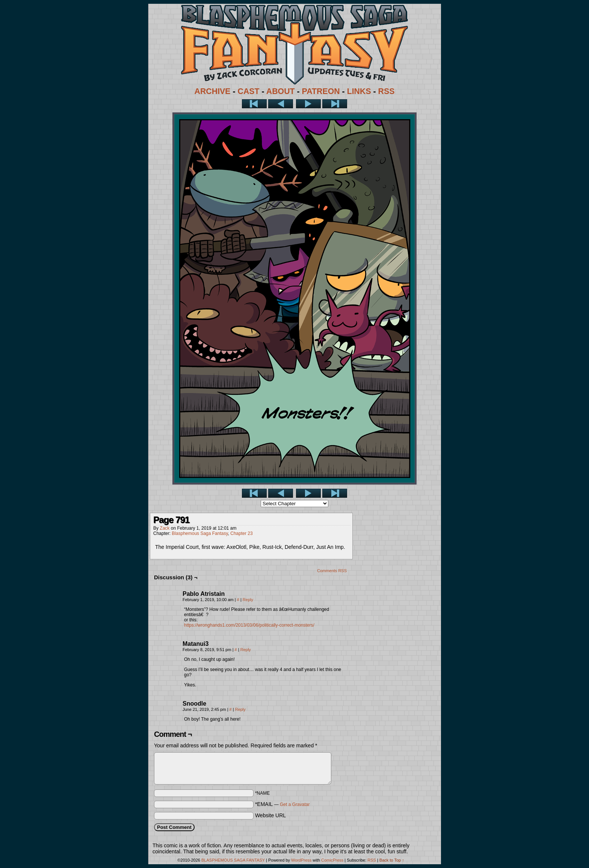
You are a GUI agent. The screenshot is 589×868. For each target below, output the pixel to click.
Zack (165, 528)
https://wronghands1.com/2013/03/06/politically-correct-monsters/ (249, 625)
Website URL (270, 815)
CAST (249, 91)
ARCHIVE (213, 91)
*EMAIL (282, 804)
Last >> (335, 104)
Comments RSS (332, 571)
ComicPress (332, 860)
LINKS (359, 91)
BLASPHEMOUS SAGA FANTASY (233, 860)
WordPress (301, 860)
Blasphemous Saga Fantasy (200, 533)
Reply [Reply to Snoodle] (240, 709)
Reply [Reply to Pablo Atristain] (248, 600)
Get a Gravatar (295, 804)
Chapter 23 (241, 533)
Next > (308, 104)
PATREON (321, 91)
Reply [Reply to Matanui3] (246, 650)
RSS (387, 91)
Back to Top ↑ (392, 860)
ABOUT (281, 91)
